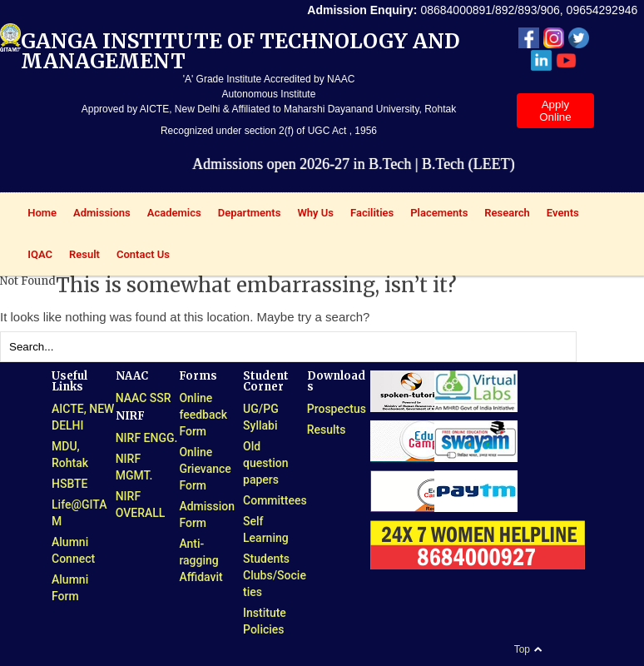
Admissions (98, 215)
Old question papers (265, 463)
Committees (275, 500)
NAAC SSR (144, 398)
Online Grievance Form (205, 469)
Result (80, 256)
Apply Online (555, 111)
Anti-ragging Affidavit (201, 560)
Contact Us (143, 254)
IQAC (36, 256)
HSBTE (70, 484)
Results (327, 430)
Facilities (368, 215)
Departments (245, 215)
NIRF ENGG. (147, 438)
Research (503, 215)
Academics (170, 215)
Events (559, 215)
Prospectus (337, 409)
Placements (435, 215)
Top (522, 649)
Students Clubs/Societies (275, 575)
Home (38, 215)
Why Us (311, 215)
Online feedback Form (203, 415)
